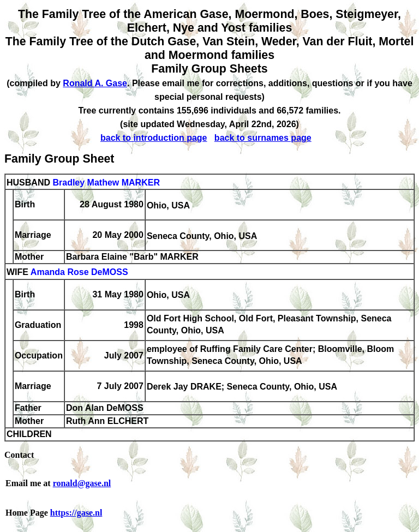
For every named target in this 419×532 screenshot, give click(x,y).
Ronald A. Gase (95, 83)
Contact (19, 455)
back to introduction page (154, 138)
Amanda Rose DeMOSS (79, 273)
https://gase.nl (76, 513)
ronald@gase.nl (82, 483)
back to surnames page (263, 138)
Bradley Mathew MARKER (106, 183)
